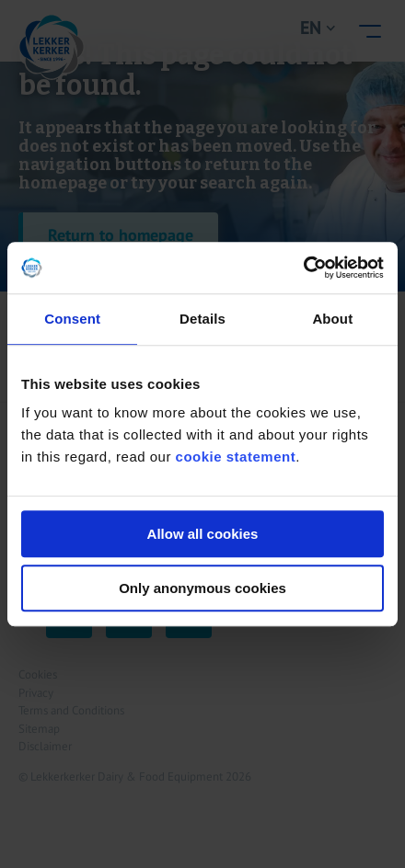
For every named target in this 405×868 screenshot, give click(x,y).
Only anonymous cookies (202, 588)
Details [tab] (202, 319)
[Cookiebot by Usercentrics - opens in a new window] (303, 268)
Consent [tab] (72, 319)
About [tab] (332, 319)
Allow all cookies (203, 534)
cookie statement (236, 457)
